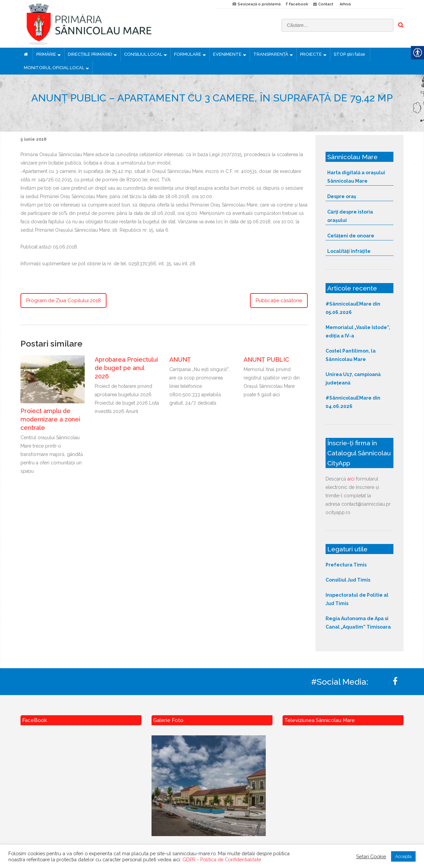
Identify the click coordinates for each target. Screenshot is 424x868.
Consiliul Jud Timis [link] (348, 580)
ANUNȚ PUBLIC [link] (266, 359)
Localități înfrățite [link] (349, 251)
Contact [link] (326, 4)
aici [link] (351, 479)
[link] (114, 24)
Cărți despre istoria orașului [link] (350, 216)
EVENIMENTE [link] (227, 54)
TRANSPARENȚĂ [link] (271, 54)
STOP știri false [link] (349, 54)
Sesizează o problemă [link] (259, 4)
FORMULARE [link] (188, 54)
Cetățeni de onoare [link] (351, 236)
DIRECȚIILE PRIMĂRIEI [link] (90, 54)
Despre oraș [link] (342, 196)
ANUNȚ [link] (180, 359)
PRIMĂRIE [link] (46, 54)
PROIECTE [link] (311, 54)
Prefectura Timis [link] (346, 565)
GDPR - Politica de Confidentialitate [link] (222, 859)
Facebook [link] (299, 4)
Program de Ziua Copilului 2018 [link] (63, 301)
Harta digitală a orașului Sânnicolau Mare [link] (356, 177)
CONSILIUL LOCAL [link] (143, 54)
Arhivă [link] (345, 4)
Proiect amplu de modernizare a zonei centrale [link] (50, 419)
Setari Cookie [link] (371, 856)
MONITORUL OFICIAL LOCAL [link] (54, 68)
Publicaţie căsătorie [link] (279, 301)
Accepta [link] (403, 856)
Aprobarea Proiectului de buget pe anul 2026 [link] (126, 368)
